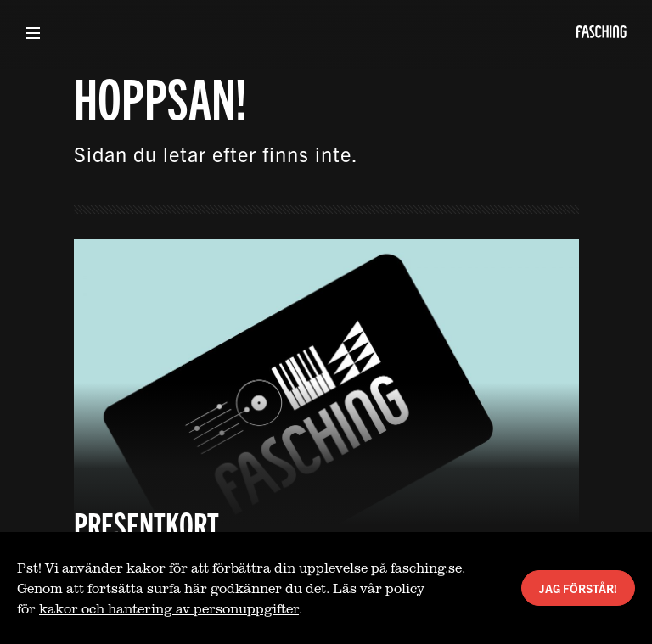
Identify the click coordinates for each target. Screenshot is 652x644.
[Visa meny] (33, 33)
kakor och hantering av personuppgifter (169, 608)
